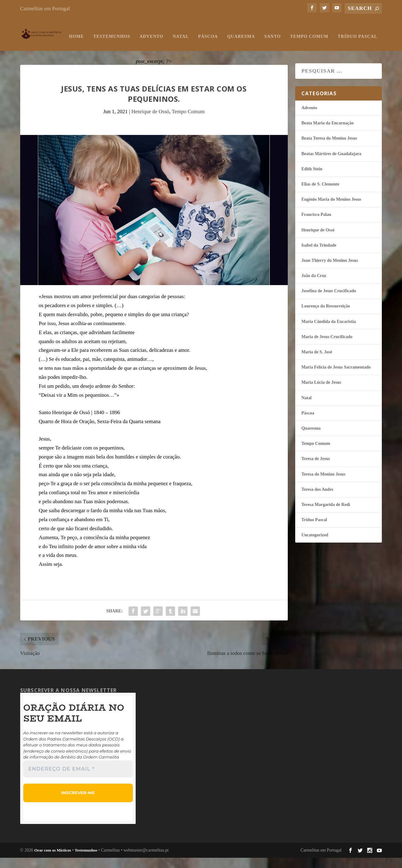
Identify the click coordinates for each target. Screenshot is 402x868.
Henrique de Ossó (150, 122)
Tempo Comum (265, 47)
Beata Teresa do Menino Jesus (329, 149)
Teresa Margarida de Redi (326, 515)
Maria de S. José (317, 362)
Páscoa (164, 47)
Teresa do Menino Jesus (323, 485)
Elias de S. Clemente (320, 195)
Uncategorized (315, 546)
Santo (228, 47)
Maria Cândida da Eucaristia (329, 332)
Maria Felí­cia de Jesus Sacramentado (336, 378)
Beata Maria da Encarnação (327, 134)
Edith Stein (312, 179)
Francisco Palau (316, 225)
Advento (107, 47)
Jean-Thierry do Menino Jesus (330, 271)
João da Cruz (314, 286)
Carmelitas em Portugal (45, 9)
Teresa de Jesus (316, 469)
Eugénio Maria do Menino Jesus (331, 210)
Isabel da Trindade (319, 256)
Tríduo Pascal (313, 47)
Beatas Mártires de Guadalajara (331, 164)
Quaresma (197, 47)
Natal (137, 47)
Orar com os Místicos (53, 860)
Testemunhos (68, 47)
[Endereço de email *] (78, 780)
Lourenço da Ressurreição (326, 317)
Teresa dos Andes (317, 500)
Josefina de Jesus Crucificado (329, 301)
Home (32, 47)
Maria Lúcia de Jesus (321, 393)
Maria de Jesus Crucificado (327, 347)
